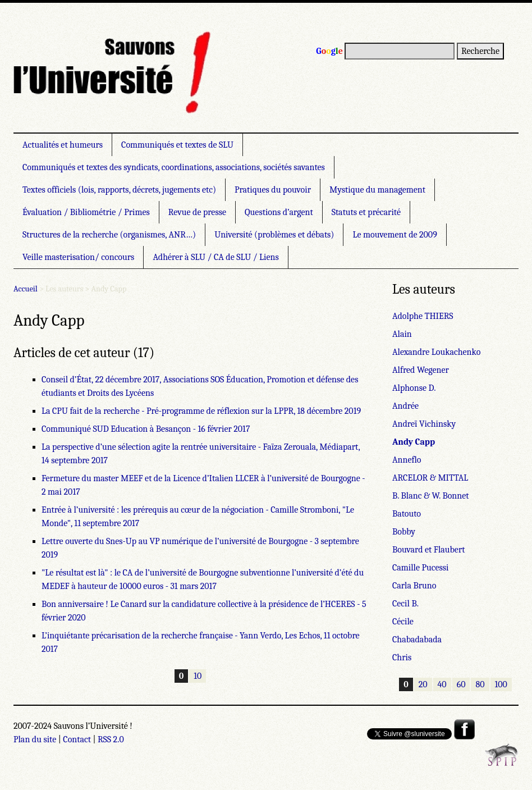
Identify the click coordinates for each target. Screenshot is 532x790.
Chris (402, 657)
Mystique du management (377, 190)
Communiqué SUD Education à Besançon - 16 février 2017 (146, 429)
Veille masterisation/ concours (78, 257)
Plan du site (35, 739)
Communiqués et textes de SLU (177, 145)
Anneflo (407, 460)
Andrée (405, 406)
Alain (402, 334)
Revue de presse (197, 212)
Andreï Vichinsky (424, 424)
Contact (77, 739)
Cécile (403, 622)
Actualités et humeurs (63, 145)
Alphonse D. (414, 388)
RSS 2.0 (111, 739)
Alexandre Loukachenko (436, 352)
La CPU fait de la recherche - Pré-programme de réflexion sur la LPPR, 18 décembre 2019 (201, 411)
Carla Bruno (414, 586)
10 (198, 676)
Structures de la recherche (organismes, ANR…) (109, 235)
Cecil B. (405, 604)
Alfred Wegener (421, 370)
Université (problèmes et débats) (274, 235)
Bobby (404, 532)
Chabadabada (417, 640)
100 (501, 684)
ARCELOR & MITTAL (430, 478)
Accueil (26, 289)
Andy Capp (414, 442)
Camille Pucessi (421, 568)
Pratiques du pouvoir (273, 190)
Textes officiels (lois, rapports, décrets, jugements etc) (119, 190)
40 (442, 684)
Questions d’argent (279, 212)
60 (461, 684)
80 (480, 684)
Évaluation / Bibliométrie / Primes (86, 212)
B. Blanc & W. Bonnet (430, 496)
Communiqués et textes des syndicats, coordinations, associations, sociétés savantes (174, 167)
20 (423, 684)
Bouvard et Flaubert (428, 550)
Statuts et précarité (366, 212)
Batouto (407, 514)
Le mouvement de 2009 (395, 235)
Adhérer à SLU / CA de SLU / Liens (215, 257)
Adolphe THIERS (423, 316)
